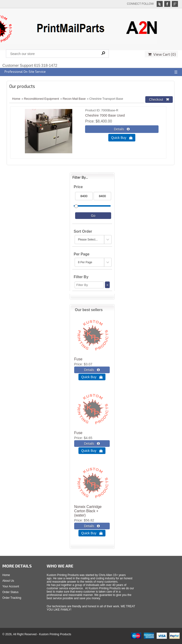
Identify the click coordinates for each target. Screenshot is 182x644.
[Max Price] (102, 196)
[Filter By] (89, 285)
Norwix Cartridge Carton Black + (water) (88, 511)
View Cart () (162, 54)
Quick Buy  (122, 138)
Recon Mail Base (74, 99)
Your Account (11, 586)
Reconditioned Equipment (41, 99)
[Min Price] (84, 196)
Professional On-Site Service (25, 72)
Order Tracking (12, 598)
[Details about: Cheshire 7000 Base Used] (122, 129)
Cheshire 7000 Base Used (105, 115)
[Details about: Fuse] (92, 370)
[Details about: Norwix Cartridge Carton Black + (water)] (92, 526)
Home (16, 99)
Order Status (10, 592)
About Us (8, 581)
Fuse (78, 359)
